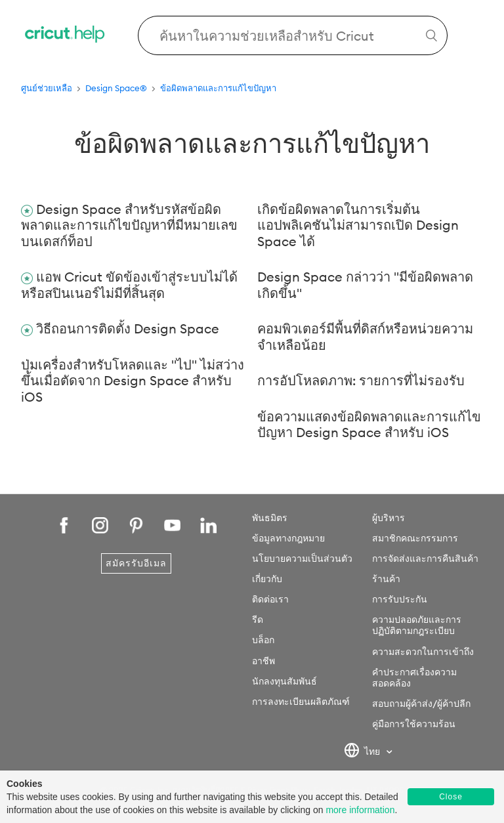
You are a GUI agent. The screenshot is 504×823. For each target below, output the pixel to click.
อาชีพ (263, 661)
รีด (258, 620)
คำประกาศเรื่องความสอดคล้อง (414, 678)
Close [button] (451, 797)
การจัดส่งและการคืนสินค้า (425, 559)
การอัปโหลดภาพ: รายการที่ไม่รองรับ (361, 380)
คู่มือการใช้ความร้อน (414, 724)
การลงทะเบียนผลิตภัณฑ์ (301, 702)
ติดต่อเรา (270, 599)
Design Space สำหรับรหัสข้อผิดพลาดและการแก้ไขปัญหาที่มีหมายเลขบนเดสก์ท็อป (129, 225)
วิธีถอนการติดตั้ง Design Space (128, 328)
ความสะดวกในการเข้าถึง (423, 652)
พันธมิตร (270, 518)
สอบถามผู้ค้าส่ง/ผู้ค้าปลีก (421, 704)
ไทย (363, 752)
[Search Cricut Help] (293, 35)
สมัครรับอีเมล (136, 563)
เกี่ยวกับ (267, 579)
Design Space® (116, 88)
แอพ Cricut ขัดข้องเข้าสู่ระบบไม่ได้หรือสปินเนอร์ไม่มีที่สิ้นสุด (129, 285)
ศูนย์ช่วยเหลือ (47, 88)
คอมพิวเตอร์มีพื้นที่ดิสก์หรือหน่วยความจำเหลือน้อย (365, 337)
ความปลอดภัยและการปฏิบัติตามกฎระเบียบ (417, 625)
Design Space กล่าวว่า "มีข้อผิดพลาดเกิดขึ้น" (365, 285)
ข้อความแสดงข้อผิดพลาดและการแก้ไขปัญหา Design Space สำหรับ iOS (369, 425)
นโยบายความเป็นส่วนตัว (302, 559)
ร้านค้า (386, 579)
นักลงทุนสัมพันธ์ (284, 681)
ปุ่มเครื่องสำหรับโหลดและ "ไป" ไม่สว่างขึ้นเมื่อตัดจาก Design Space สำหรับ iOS (133, 381)
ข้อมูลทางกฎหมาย (288, 538)
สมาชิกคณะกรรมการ (415, 538)
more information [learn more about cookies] (360, 810)
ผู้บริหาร (388, 518)
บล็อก (263, 640)
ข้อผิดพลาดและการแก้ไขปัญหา (218, 88)
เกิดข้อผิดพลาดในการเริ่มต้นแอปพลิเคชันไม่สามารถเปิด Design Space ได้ (358, 225)
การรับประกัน (400, 599)
